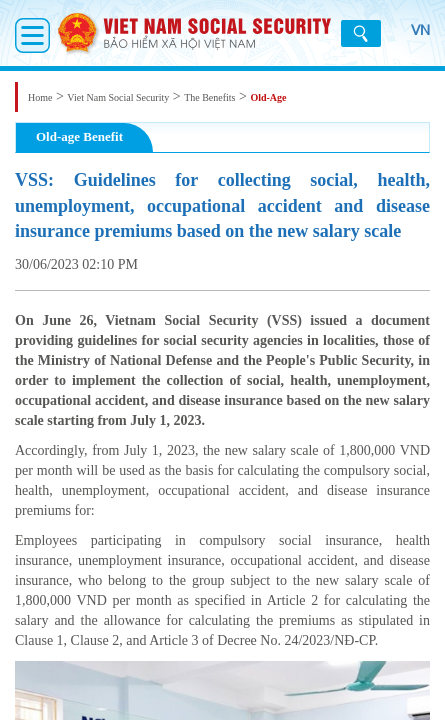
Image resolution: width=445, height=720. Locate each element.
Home (40, 97)
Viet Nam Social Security (118, 97)
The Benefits (209, 97)
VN (409, 40)
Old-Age (268, 97)
